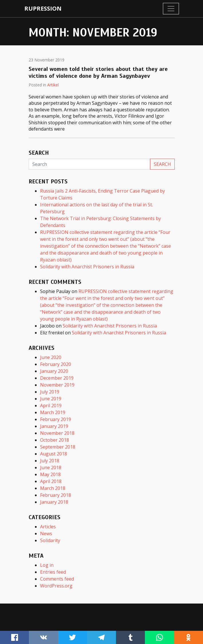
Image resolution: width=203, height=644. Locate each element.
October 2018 (55, 440)
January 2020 (54, 371)
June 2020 (51, 357)
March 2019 (53, 412)
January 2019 (54, 426)
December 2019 (57, 378)
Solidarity (50, 540)
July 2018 (50, 461)
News (46, 534)
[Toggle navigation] (171, 9)
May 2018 (50, 474)
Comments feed (57, 579)
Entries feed (53, 572)
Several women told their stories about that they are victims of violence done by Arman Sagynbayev (98, 72)
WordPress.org (56, 586)
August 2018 (54, 454)
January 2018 (54, 502)
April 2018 (51, 481)
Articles (48, 527)
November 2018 (57, 433)
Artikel (53, 85)
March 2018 (53, 488)
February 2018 (56, 495)
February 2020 (56, 364)
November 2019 (57, 385)
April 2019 (51, 406)
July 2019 (50, 392)
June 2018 (51, 468)
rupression (43, 8)
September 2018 (58, 447)
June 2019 (51, 399)
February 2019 (56, 419)
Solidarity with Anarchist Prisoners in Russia (87, 267)
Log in (47, 565)
